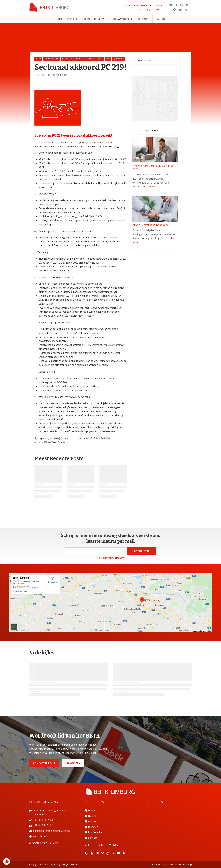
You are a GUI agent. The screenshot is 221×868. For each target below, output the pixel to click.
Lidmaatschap (96, 832)
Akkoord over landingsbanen (151, 225)
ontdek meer (149, 187)
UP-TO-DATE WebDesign (181, 864)
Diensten (93, 827)
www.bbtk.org (41, 836)
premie (100, 59)
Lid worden (73, 763)
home (65, 59)
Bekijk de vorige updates (111, 558)
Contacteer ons (44, 763)
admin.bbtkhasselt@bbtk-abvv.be (145, 5)
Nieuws (92, 821)
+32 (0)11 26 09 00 (153, 9)
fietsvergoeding (52, 59)
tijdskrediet (118, 59)
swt (108, 59)
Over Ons (93, 816)
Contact (92, 838)
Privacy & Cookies (160, 864)
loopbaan (89, 59)
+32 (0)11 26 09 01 (43, 825)
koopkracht (76, 59)
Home (38, 59)
